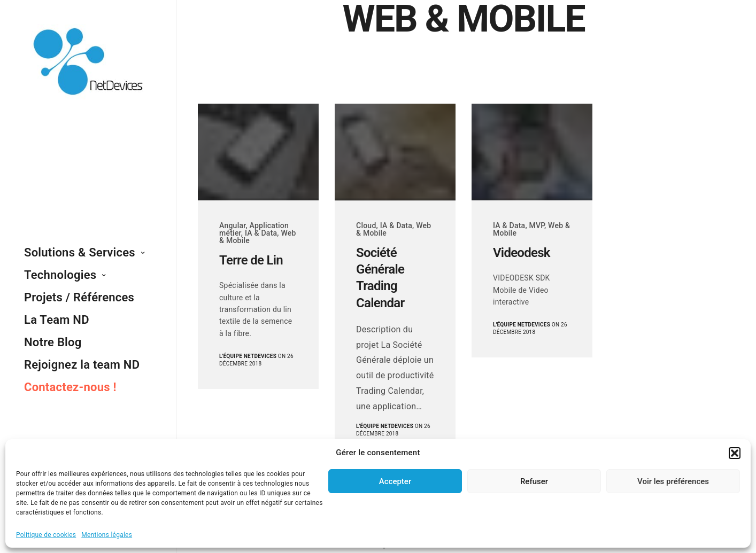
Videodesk (522, 253)
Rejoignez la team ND (82, 365)
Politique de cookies (46, 535)
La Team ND (57, 320)
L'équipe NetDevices (248, 356)
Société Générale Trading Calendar (380, 278)
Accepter (395, 481)
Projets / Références (79, 297)
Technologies (60, 275)
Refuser (534, 481)
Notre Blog (53, 342)
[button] (735, 453)
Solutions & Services (80, 252)
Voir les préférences (673, 481)
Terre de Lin (251, 260)
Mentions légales (107, 535)
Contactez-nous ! (70, 387)
